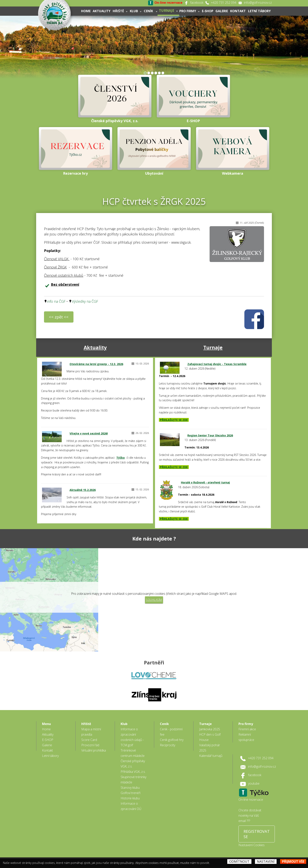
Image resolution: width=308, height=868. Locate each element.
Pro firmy (189, 11)
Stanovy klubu (130, 782)
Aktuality (101, 11)
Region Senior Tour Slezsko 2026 (210, 435)
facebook (197, 3)
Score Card (89, 735)
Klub (135, 11)
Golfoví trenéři (131, 788)
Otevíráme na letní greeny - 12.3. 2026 (96, 364)
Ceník (150, 11)
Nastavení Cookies (252, 840)
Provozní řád (90, 740)
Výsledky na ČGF (85, 301)
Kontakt (238, 11)
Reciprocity (168, 740)
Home (85, 11)
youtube (254, 779)
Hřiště (120, 11)
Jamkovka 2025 (210, 724)
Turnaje (168, 10)
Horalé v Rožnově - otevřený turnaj (205, 482)
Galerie (222, 11)
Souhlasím (154, 600)
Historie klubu (130, 793)
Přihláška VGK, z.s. (133, 767)
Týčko (121, 458)
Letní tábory (259, 11)
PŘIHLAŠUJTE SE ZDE (174, 420)
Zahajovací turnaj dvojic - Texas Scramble (217, 364)
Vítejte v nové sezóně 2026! (89, 433)
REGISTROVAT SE (257, 829)
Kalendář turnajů (211, 751)
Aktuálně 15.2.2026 (83, 490)
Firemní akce (247, 724)
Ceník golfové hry (172, 735)
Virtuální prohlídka (94, 745)
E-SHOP (207, 11)
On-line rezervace (251, 794)
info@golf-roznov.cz (258, 3)
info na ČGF (56, 301)
